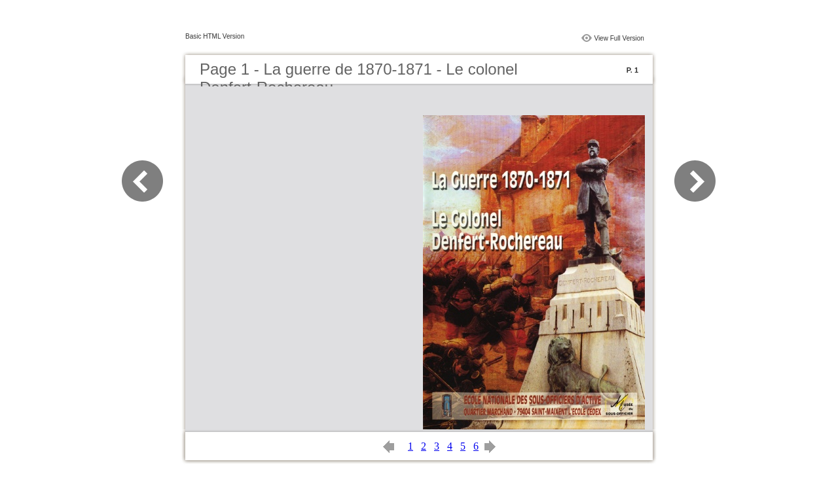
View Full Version (619, 38)
